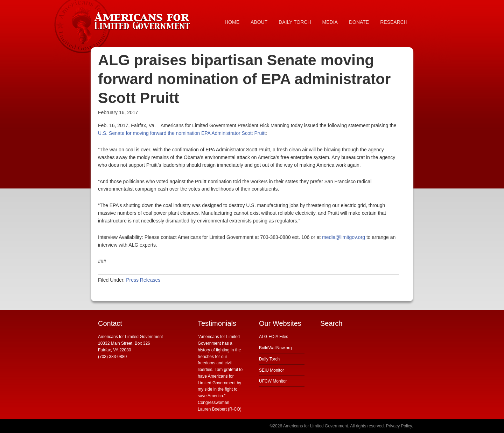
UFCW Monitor (273, 381)
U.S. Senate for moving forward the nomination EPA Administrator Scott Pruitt (182, 133)
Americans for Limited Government (143, 19)
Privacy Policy (399, 426)
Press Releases (143, 280)
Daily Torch (269, 359)
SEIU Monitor (271, 370)
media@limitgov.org (344, 237)
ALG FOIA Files (274, 337)
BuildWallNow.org (275, 348)
